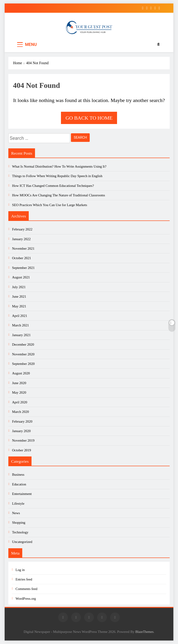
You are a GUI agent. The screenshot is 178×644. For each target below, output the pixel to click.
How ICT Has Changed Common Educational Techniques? (53, 186)
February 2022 (22, 229)
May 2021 (19, 306)
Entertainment (22, 494)
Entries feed (24, 579)
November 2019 (23, 440)
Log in (20, 570)
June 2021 (19, 296)
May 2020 (19, 392)
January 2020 (21, 431)
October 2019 (22, 450)
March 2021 (21, 325)
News (16, 513)
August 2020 (21, 373)
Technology (20, 532)
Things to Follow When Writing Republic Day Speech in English (57, 176)
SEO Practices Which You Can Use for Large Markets (50, 205)
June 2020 (19, 383)
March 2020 (21, 412)
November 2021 (23, 249)
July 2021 (19, 287)
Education (19, 484)
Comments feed (26, 589)
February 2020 (22, 421)
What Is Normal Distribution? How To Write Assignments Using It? (59, 166)
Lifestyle (18, 504)
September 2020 (23, 364)
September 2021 (23, 268)
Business (18, 475)
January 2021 (21, 335)
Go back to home (89, 118)
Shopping (19, 523)
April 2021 (20, 316)
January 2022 (21, 239)
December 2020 (23, 344)
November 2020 (23, 354)
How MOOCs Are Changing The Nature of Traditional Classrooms (59, 195)
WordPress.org (26, 599)
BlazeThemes (144, 632)
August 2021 (21, 277)
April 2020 (20, 402)
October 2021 (22, 258)
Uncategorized (22, 542)
